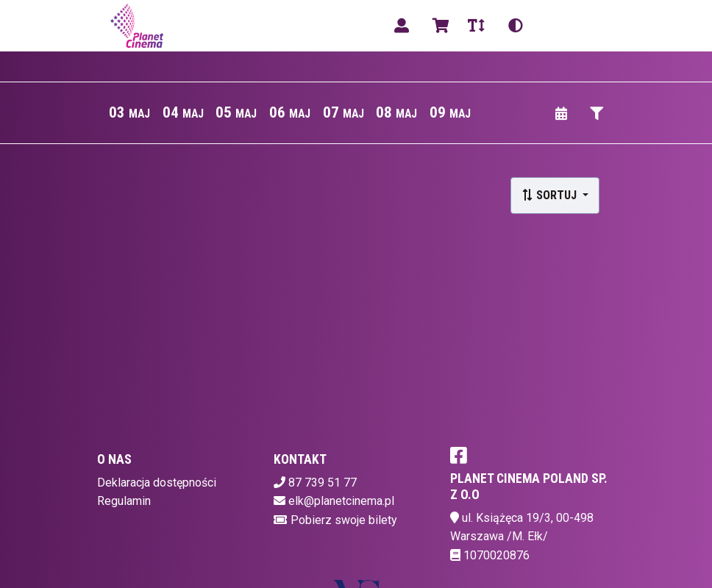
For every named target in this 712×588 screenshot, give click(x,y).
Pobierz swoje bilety (344, 520)
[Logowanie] (402, 26)
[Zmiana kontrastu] (516, 26)
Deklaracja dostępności (157, 483)
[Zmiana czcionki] (476, 26)
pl (553, 25)
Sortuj (551, 195)
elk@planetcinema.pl (341, 501)
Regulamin (124, 501)
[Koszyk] (438, 26)
